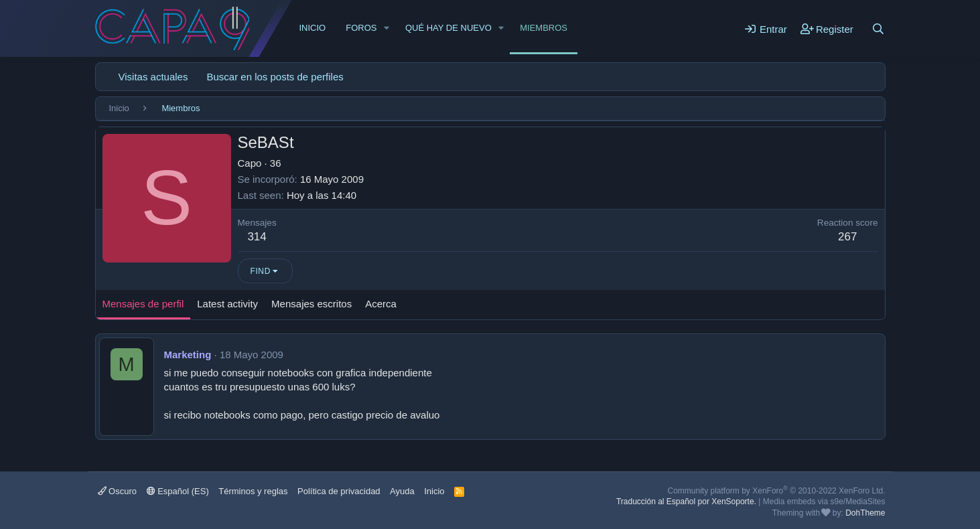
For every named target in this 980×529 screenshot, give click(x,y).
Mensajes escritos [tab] (311, 304)
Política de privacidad (339, 491)
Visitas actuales (153, 77)
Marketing (188, 355)
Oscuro (118, 491)
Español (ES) (178, 491)
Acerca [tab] (381, 304)
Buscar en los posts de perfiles (275, 77)
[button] (387, 28)
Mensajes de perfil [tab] (143, 304)
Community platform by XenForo (777, 491)
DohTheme (865, 513)
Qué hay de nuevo (448, 28)
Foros (361, 28)
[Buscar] (878, 29)
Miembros (544, 28)
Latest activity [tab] (227, 304)
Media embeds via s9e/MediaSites (824, 502)
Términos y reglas (253, 491)
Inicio (313, 28)
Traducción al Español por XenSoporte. (686, 502)
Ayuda (402, 491)
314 (257, 237)
